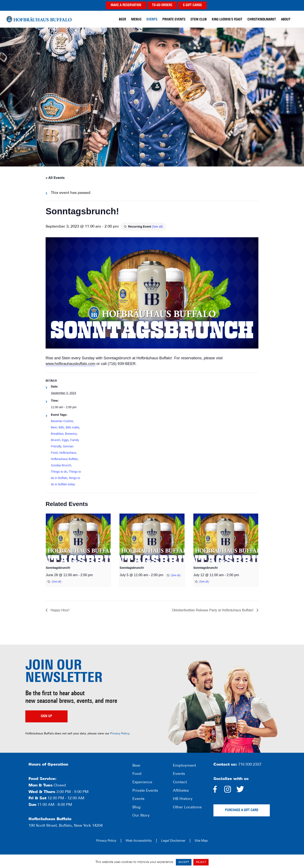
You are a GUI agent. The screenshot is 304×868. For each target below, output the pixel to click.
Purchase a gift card (242, 810)
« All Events (55, 178)
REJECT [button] (201, 862)
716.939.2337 (250, 765)
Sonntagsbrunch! (58, 568)
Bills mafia (72, 427)
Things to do (59, 472)
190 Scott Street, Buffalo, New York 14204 (66, 826)
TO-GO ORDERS (162, 5)
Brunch (56, 440)
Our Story (141, 816)
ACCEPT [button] (184, 862)
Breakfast (57, 434)
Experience (142, 782)
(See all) (157, 227)
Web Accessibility (139, 841)
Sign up (46, 716)
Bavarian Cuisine (62, 421)
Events (138, 799)
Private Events (145, 791)
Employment (184, 766)
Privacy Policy (120, 734)
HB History (183, 799)
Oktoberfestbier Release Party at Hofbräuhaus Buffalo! (213, 610)
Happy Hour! (60, 610)
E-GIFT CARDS (192, 5)
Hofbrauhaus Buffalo (64, 459)
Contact (180, 782)
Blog (136, 807)
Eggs (65, 440)
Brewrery (71, 434)
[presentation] (78, 538)
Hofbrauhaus (68, 453)
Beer (54, 427)
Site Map (201, 841)
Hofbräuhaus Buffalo (39, 19)
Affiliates (181, 791)
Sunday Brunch (61, 465)
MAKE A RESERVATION (126, 5)
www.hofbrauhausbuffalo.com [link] (71, 364)
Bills (61, 427)
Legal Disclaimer (173, 841)
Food (137, 774)
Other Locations (187, 807)
